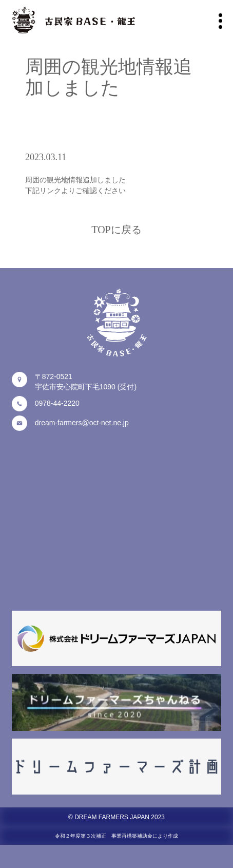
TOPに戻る (116, 230)
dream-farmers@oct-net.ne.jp (82, 423)
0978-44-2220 (57, 403)
